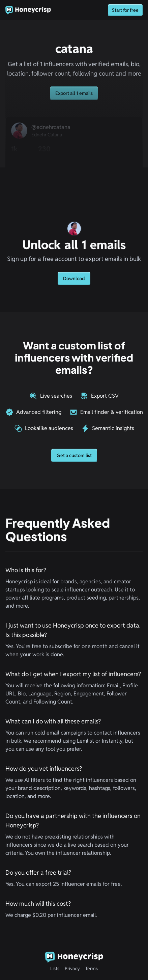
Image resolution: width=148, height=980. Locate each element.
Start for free (125, 10)
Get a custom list (74, 455)
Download (74, 279)
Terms (92, 969)
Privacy (72, 969)
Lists (55, 969)
